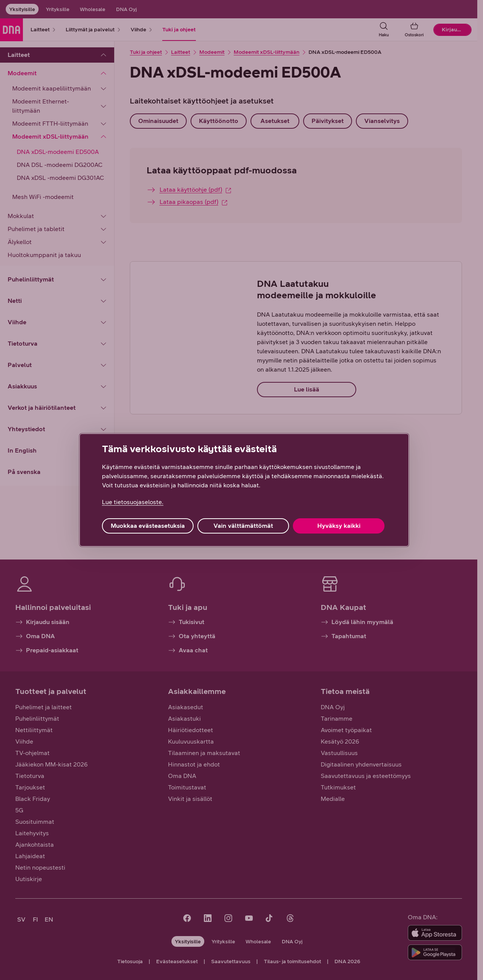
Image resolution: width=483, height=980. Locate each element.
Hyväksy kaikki (339, 526)
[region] (244, 490)
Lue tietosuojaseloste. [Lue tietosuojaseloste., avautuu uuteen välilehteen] (133, 502)
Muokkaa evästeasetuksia (148, 526)
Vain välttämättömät (243, 526)
